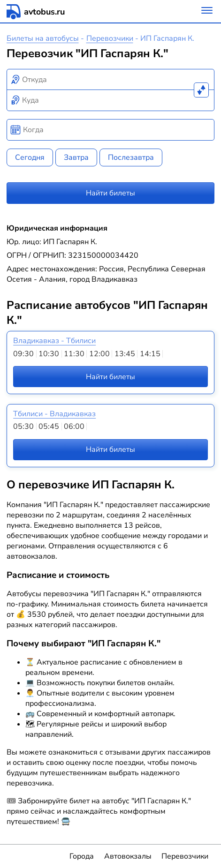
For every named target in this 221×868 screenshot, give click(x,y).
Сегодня (30, 157)
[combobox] (111, 80)
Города (82, 856)
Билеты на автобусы (43, 38)
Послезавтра (131, 157)
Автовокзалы (128, 856)
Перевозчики (110, 38)
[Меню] (207, 11)
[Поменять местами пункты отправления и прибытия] (201, 90)
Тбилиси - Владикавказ (54, 414)
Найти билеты (110, 193)
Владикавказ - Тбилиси (54, 341)
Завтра (76, 157)
